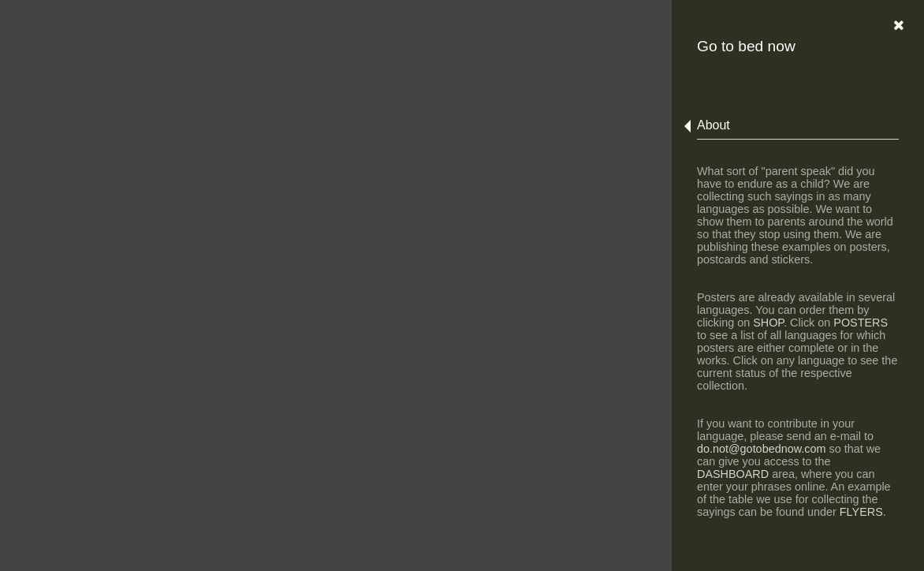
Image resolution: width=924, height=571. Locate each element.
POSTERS (861, 323)
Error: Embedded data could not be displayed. (462, 285)
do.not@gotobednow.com (761, 449)
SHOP (768, 323)
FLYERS (861, 512)
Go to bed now (746, 46)
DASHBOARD (733, 474)
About (713, 125)
